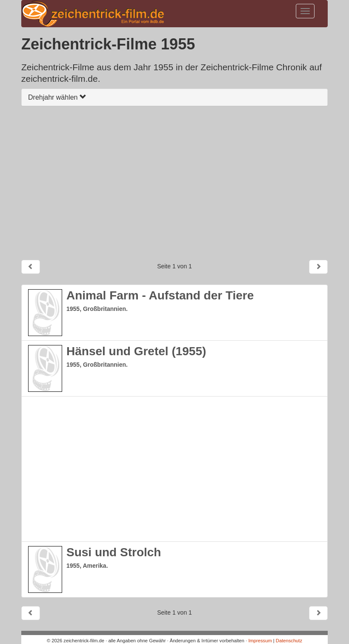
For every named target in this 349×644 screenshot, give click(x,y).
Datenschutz (289, 641)
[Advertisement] (174, 183)
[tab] (174, 97)
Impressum (260, 641)
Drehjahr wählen (57, 97)
